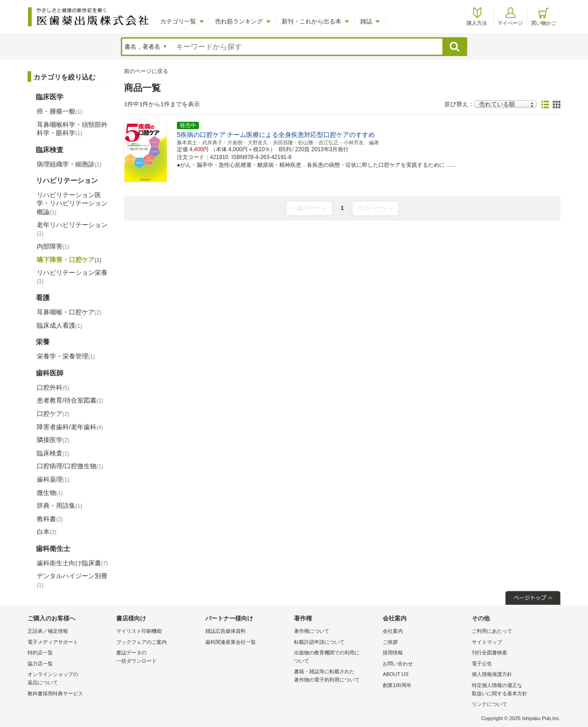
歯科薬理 (53, 479)
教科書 (50, 519)
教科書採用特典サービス (55, 693)
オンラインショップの (70, 679)
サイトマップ (487, 642)
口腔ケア (53, 414)
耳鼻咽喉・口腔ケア (69, 312)
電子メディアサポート (53, 642)
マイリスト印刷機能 (139, 631)
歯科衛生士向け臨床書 (72, 563)
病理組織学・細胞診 (69, 164)
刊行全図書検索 (489, 653)
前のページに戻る (146, 71)
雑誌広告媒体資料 (226, 631)
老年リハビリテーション (72, 229)
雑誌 (366, 21)
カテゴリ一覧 (178, 21)
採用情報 (393, 653)
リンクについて (489, 704)
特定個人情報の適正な (514, 690)
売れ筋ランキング (239, 21)
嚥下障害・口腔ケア (69, 260)
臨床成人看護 (59, 325)
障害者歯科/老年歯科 (70, 427)
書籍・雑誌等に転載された (336, 676)
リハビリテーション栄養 (72, 277)
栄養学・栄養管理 (66, 356)
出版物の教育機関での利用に (336, 657)
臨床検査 (53, 453)
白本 (47, 532)
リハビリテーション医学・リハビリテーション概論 (72, 203)
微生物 (50, 493)
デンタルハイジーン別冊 (72, 580)
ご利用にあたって (492, 631)
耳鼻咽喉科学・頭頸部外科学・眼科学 (72, 129)
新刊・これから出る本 (311, 21)
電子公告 (482, 664)
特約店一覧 (40, 653)
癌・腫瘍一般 (59, 111)
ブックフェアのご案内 (141, 642)
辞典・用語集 (59, 505)
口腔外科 (53, 387)
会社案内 (393, 631)
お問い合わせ (398, 664)
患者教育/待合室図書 (70, 400)
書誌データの (158, 657)
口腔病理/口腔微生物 (70, 466)
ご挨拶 (390, 642)
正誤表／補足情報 (48, 631)
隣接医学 (53, 440)
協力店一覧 (40, 664)
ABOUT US (396, 674)
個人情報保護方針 (492, 674)
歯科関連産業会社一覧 (231, 642)
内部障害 (53, 246)
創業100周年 (397, 685)
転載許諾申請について (319, 642)
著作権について (312, 631)
